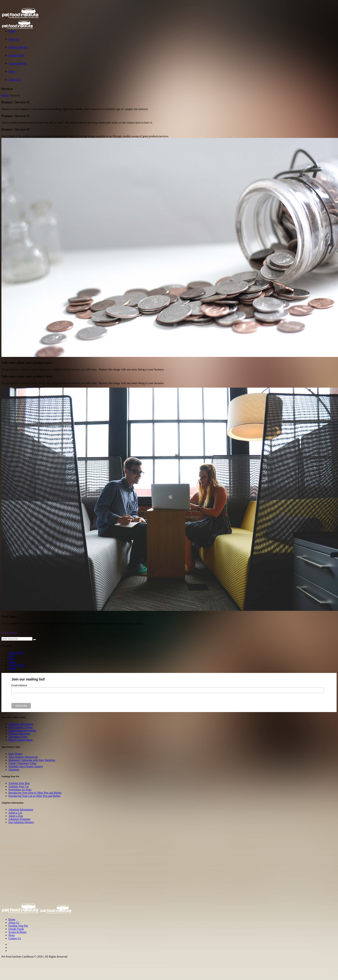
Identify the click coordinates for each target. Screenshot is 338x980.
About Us (14, 923)
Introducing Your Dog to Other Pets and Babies (35, 793)
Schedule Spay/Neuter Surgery (26, 766)
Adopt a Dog (16, 816)
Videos (12, 668)
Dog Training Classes (21, 727)
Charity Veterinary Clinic (23, 763)
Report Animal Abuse (21, 740)
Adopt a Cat (15, 813)
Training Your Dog (19, 783)
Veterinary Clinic (18, 737)
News (12, 656)
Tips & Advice (17, 665)
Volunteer (14, 770)
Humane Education (19, 734)
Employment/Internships (22, 730)
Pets (11, 659)
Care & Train (16, 653)
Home (5, 95)
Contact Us (15, 938)
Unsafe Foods (16, 929)
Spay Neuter (15, 754)
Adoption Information (21, 724)
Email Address (19, 685)
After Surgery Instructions (23, 757)
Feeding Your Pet (18, 926)
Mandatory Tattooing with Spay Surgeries (32, 760)
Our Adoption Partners (21, 822)
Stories (12, 662)
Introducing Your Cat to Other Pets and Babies (35, 796)
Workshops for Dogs (20, 790)
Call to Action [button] (9, 632)
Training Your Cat (18, 786)
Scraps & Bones (17, 932)
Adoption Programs (19, 819)
